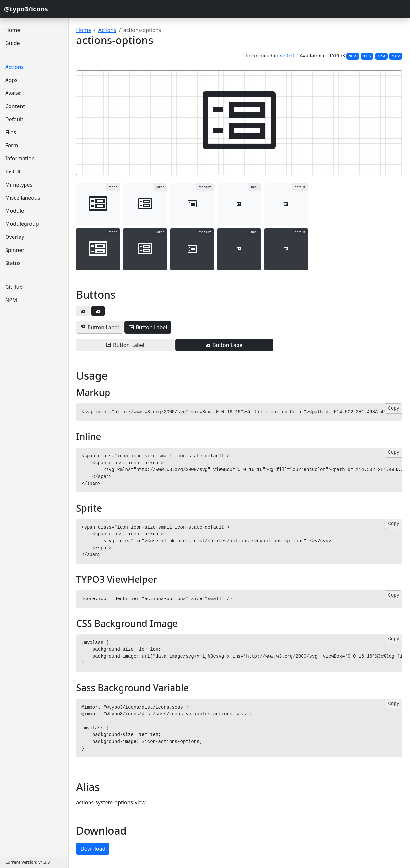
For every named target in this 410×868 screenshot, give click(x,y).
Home (13, 30)
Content (15, 106)
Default (14, 119)
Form (12, 145)
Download (93, 849)
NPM (11, 300)
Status (13, 263)
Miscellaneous (23, 198)
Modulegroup (22, 224)
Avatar (13, 93)
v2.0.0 (287, 56)
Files (11, 132)
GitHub (14, 287)
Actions (14, 67)
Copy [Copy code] (394, 408)
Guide (13, 43)
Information (20, 158)
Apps (11, 80)
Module (15, 211)
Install (13, 172)
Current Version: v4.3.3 (27, 862)
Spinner (15, 250)
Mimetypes (19, 185)
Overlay (15, 237)
